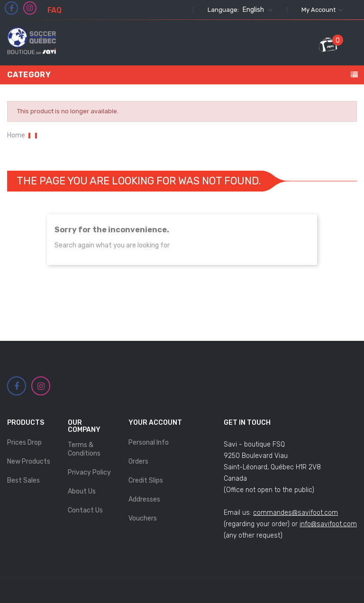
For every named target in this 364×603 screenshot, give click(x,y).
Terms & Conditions (84, 449)
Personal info (149, 443)
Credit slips (146, 480)
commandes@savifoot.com (296, 513)
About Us (82, 491)
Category (29, 75)
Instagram (30, 8)
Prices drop (24, 443)
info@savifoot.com (328, 524)
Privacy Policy (89, 472)
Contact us (85, 510)
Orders (138, 461)
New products (29, 461)
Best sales (23, 480)
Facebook (12, 9)
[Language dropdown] (256, 10)
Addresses (144, 499)
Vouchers (143, 518)
